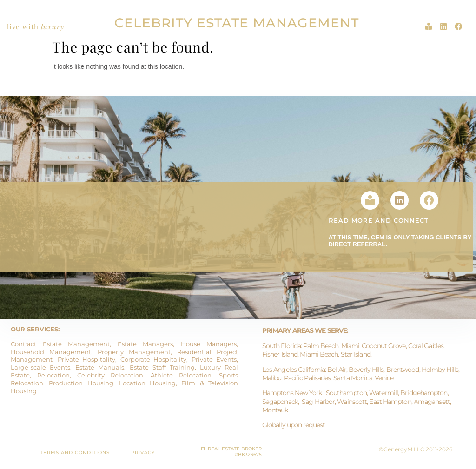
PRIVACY (143, 452)
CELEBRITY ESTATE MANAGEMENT (237, 23)
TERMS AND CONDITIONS (75, 452)
